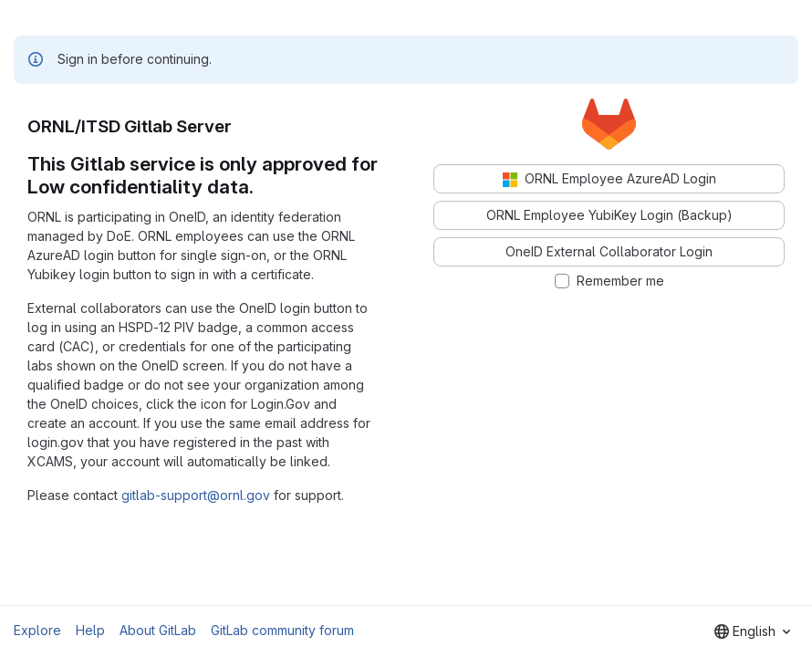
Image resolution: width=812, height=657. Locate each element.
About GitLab (158, 630)
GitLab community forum (282, 630)
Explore (37, 630)
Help (90, 630)
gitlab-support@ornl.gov (196, 495)
